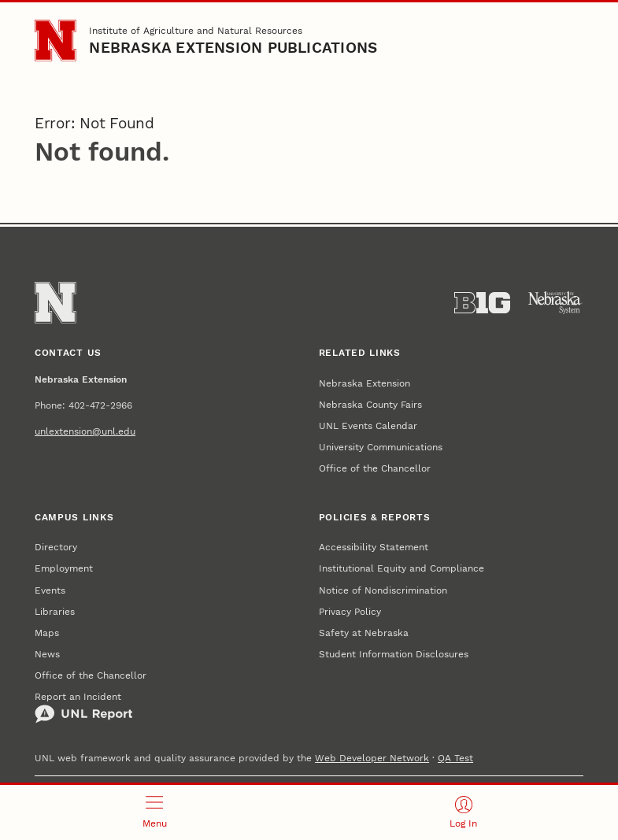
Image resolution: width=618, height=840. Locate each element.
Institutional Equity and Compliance (402, 568)
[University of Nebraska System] (555, 303)
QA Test (455, 758)
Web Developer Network (372, 758)
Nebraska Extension (365, 383)
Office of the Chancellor (375, 468)
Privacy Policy (350, 611)
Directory (56, 547)
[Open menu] (155, 812)
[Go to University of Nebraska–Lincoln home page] (56, 41)
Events (50, 590)
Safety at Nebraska (364, 633)
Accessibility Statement (374, 547)
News (47, 654)
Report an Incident (84, 707)
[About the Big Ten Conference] (482, 303)
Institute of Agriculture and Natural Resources (196, 30)
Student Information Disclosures (394, 654)
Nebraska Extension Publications (233, 48)
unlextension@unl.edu (85, 431)
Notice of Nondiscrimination (383, 590)
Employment (64, 568)
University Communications (381, 447)
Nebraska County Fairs (370, 404)
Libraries (55, 611)
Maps (47, 633)
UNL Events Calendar (368, 426)
